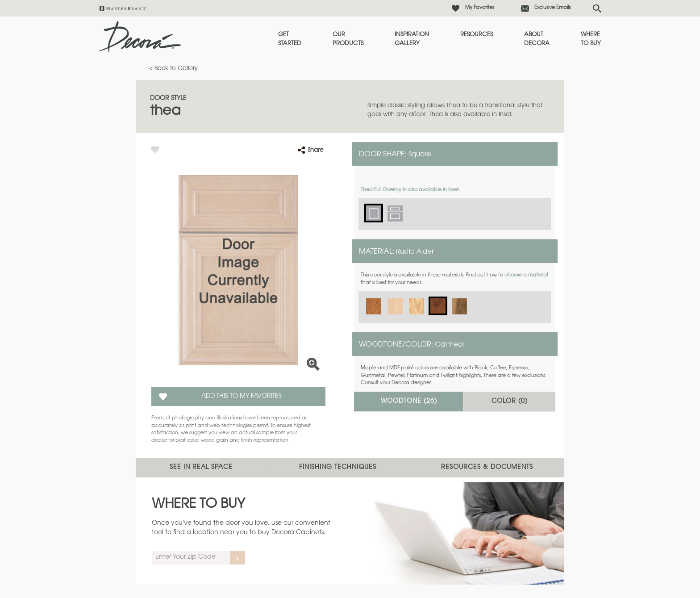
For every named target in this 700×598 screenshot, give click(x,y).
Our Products (348, 39)
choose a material (526, 275)
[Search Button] (597, 8)
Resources (477, 35)
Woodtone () (409, 401)
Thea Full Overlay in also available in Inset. (410, 190)
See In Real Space (201, 468)
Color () (510, 401)
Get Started (290, 39)
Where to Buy (591, 39)
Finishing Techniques (338, 468)
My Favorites (480, 8)
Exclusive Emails (552, 8)
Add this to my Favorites (242, 397)
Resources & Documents (487, 468)
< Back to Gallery (173, 69)
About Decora (537, 39)
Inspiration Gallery (412, 39)
